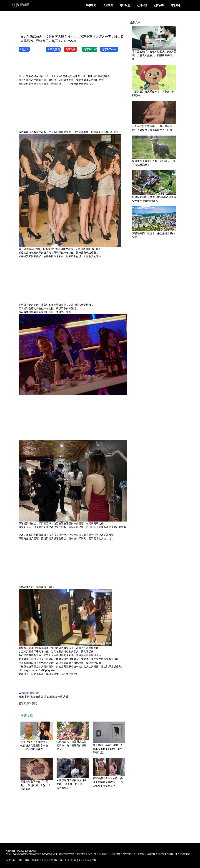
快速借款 (53, 860)
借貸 (38, 697)
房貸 (66, 697)
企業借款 (52, 697)
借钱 (44, 860)
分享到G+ (70, 49)
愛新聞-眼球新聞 (28, 703)
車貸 (60, 697)
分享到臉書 (53, 49)
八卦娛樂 (108, 5)
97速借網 (24, 693)
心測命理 (142, 5)
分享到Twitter (109, 49)
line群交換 (84, 860)
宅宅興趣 (175, 5)
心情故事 (159, 5)
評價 (74, 860)
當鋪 (44, 697)
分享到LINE (90, 49)
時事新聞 (91, 5)
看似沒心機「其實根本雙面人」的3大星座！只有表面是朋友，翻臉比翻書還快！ (154, 55)
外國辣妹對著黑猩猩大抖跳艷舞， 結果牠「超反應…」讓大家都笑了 (72, 784)
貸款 (27, 860)
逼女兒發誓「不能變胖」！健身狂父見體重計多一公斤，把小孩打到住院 (35, 745)
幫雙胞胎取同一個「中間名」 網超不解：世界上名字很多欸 (35, 785)
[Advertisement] (75, 25)
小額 (27, 697)
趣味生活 (125, 5)
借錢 (21, 697)
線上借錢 (64, 860)
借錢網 (35, 860)
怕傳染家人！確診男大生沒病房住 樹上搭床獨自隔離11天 (72, 745)
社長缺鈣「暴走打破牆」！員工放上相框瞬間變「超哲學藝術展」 (108, 749)
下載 (94, 860)
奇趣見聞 (24, 49)
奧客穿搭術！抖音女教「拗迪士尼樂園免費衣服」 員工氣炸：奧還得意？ (108, 782)
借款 (32, 697)
